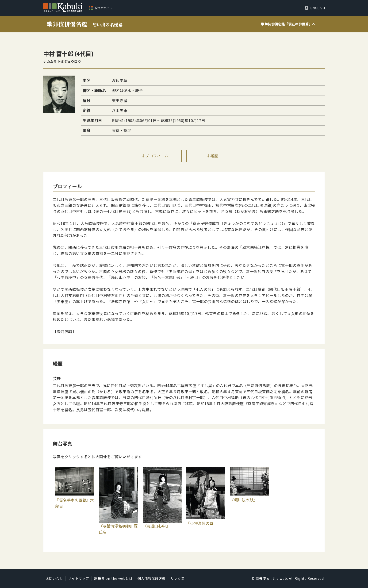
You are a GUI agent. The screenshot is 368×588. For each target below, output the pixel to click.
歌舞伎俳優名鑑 (86, 24)
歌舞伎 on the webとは (113, 578)
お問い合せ (54, 578)
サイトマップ (79, 578)
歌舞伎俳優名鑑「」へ (288, 24)
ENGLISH (318, 8)
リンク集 (178, 578)
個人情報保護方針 (152, 578)
